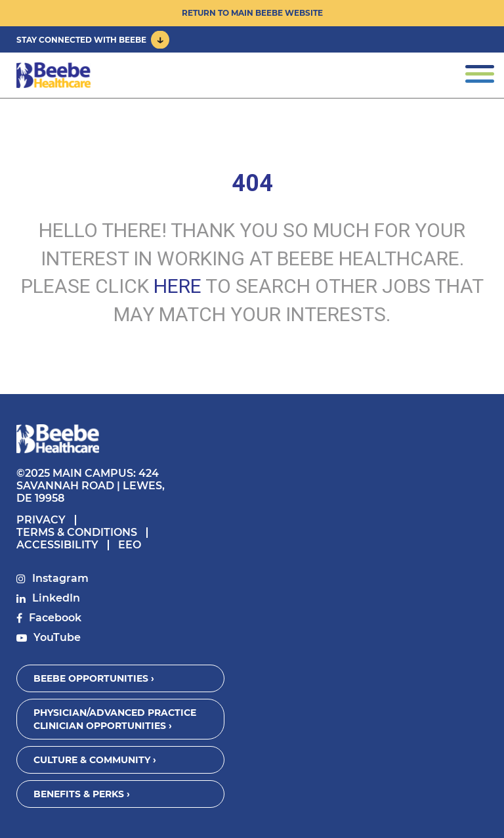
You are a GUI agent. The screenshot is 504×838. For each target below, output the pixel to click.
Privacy (41, 520)
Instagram (60, 578)
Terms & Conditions (77, 532)
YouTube (57, 637)
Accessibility (57, 545)
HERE (178, 286)
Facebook (55, 618)
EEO (130, 545)
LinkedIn (56, 598)
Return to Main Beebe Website (252, 13)
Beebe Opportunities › (94, 678)
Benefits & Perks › (82, 794)
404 (252, 183)
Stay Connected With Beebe (81, 40)
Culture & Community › (95, 760)
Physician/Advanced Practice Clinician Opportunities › (115, 719)
